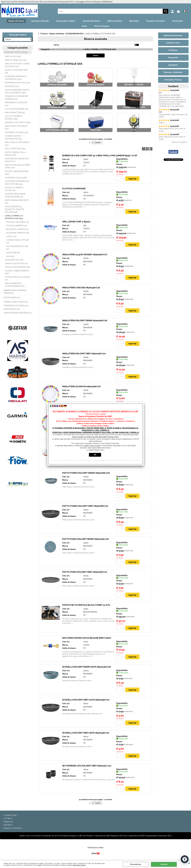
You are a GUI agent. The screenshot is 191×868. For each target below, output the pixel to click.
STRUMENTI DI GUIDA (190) (17, 132)
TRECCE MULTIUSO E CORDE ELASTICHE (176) (17, 65)
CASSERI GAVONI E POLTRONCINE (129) (13, 137)
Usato (84, 26)
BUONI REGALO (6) (12, 309)
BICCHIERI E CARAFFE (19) (17, 229)
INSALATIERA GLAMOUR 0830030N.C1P (81, 386)
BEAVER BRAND (90, 612)
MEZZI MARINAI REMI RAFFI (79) (17, 202)
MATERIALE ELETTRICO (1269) (18, 122)
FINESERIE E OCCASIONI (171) (16, 306)
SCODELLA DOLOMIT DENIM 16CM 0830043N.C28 (86, 667)
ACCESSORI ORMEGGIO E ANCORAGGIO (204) (16, 78)
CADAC (86, 163)
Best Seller (134, 21)
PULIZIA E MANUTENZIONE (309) (17, 173)
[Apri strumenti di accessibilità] (185, 859)
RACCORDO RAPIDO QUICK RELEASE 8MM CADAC (87, 638)
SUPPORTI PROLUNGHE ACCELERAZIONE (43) (15, 195)
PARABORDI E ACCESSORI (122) (16, 104)
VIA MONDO (89, 196)
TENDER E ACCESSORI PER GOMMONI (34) (17, 98)
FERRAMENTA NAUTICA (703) (17, 83)
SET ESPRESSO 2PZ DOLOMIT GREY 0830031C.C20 (87, 766)
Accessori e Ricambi (40, 21)
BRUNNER (88, 262)
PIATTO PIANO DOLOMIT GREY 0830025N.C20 (85, 572)
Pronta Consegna (102, 26)
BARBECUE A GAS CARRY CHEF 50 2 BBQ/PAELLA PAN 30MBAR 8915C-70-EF (100, 155)
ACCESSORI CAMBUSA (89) (18, 233)
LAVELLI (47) (11, 236)
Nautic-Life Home (16, 21)
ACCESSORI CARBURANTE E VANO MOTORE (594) (17, 183)
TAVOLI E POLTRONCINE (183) (17, 267)
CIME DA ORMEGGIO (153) (16, 60)
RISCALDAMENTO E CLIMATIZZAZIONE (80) (15, 285)
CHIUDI (189, 863)
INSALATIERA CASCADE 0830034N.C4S (81, 288)
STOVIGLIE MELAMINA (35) (18, 222)
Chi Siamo (8, 818)
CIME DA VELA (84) (13, 56)
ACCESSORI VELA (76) (14, 260)
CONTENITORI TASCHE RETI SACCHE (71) (17, 160)
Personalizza (136, 864)
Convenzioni (177, 21)
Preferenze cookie (95, 847)
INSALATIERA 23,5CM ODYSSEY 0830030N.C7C (85, 254)
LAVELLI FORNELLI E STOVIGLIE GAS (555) (14, 217)
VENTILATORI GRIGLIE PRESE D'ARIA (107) (18, 166)
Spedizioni (8, 825)
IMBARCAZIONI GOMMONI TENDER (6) (15, 292)
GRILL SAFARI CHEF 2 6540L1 (76, 222)
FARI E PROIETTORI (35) (15, 113)
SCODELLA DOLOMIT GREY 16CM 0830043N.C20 (86, 733)
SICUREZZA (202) (12, 86)
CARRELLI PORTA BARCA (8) (16, 302)
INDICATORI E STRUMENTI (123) (16, 127)
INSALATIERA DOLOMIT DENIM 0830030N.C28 (85, 320)
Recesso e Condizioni (13, 828)
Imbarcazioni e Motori (66, 21)
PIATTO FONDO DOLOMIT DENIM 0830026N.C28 (86, 473)
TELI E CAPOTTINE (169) (15, 149)
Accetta (164, 864)
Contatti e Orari (10, 815)
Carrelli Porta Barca (91, 21)
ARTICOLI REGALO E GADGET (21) (18, 278)
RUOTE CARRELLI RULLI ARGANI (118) (15, 154)
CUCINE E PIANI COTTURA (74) (17, 241)
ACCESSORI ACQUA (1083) (16, 178)
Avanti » (98, 142)
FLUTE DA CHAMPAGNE (74, 189)
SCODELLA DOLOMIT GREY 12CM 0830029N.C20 (86, 700)
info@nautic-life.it (66, 2)
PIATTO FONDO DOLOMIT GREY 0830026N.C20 (85, 506)
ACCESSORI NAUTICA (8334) (16, 52)
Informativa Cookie (79, 865)
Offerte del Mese (115, 21)
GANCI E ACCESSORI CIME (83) (16, 71)
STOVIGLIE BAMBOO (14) (17, 226)
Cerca (56, 45)
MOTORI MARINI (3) (12, 298)
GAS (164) (10, 256)
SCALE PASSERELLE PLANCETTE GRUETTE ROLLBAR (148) (14, 209)
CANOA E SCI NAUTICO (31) (16, 264)
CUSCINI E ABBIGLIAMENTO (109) (17, 272)
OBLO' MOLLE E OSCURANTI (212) (17, 144)
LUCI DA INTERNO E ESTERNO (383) (14, 117)
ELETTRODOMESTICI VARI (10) (17, 248)
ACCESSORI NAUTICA (74, 49)
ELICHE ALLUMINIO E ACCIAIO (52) (14, 189)
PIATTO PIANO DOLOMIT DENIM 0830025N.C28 (85, 539)
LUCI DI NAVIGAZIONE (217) (17, 109)
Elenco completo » (180, 142)
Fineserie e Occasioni (156, 21)
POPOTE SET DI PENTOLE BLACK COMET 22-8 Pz (86, 605)
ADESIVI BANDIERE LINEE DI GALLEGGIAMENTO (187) (17, 91)
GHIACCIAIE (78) (13, 253)
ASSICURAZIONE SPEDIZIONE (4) (18, 313)
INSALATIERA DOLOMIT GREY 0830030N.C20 (84, 354)
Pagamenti (9, 822)
